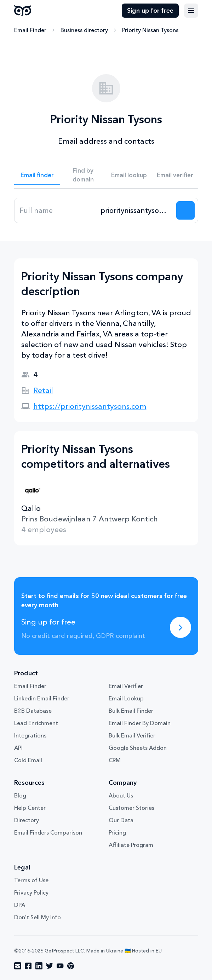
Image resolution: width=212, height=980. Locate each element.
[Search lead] (185, 210)
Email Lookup (126, 698)
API (18, 748)
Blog (20, 795)
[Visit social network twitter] (50, 966)
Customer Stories (131, 808)
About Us (121, 795)
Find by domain (83, 175)
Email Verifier (126, 686)
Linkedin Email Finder (42, 698)
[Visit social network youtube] (60, 966)
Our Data (121, 820)
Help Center (30, 808)
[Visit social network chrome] (71, 966)
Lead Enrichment (36, 723)
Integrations (30, 735)
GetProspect (23, 11)
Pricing (117, 832)
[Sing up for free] (181, 627)
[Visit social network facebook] (28, 966)
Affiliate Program (131, 845)
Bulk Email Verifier (132, 735)
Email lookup (129, 175)
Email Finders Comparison (48, 832)
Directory (27, 820)
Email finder (37, 175)
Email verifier (175, 175)
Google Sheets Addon (138, 748)
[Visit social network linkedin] (39, 966)
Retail (43, 390)
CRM (115, 760)
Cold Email (28, 760)
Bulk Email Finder (131, 711)
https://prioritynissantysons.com (90, 406)
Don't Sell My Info (38, 917)
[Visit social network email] (18, 966)
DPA (20, 905)
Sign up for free (150, 11)
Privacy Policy (31, 892)
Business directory (84, 30)
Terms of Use (31, 880)
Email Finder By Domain (140, 723)
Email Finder (30, 30)
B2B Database (33, 711)
